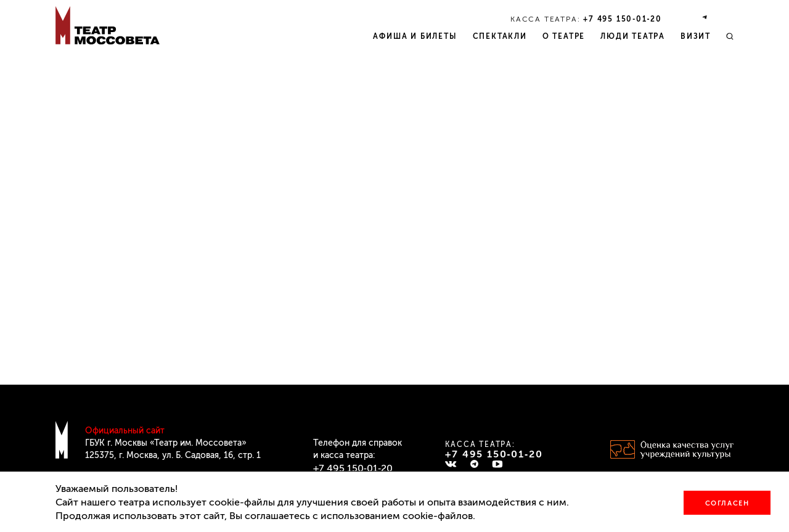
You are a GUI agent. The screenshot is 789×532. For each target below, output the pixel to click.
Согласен (727, 503)
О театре (564, 36)
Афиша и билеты (415, 36)
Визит (696, 36)
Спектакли (500, 36)
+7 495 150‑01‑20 (623, 19)
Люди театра (633, 36)
